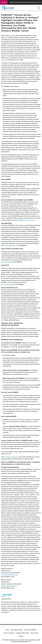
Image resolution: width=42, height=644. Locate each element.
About (7, 630)
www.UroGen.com (20, 318)
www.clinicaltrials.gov (11, 246)
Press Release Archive (17, 630)
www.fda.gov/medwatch (11, 457)
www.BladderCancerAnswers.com (26, 220)
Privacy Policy (34, 633)
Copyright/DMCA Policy (22, 633)
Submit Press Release (30, 630)
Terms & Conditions (9, 633)
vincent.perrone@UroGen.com (10, 575)
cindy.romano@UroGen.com (9, 586)
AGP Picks (4, 2)
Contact (21, 636)
